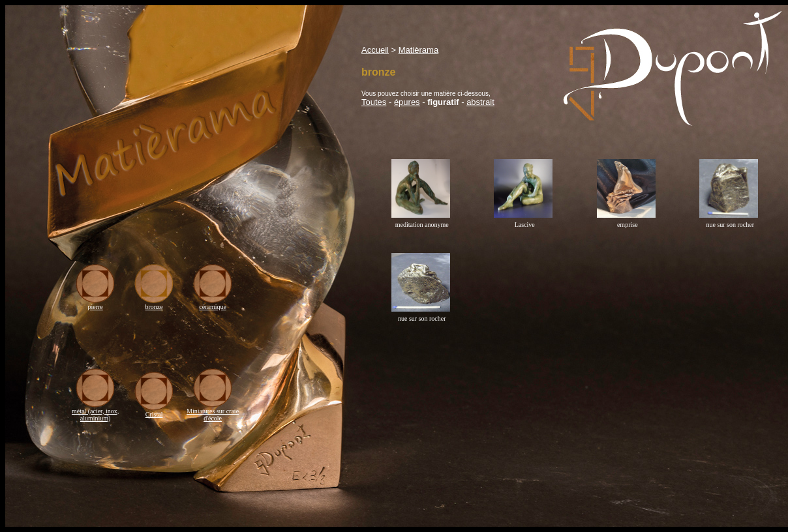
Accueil (375, 50)
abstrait (480, 102)
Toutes (374, 102)
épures (407, 102)
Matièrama (418, 50)
